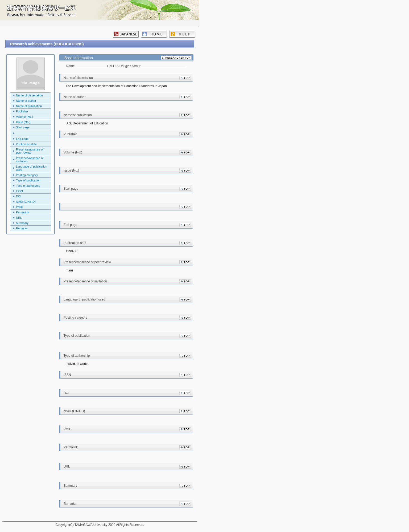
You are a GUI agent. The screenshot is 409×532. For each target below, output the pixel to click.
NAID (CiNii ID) (26, 202)
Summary (22, 223)
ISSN (19, 191)
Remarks (22, 228)
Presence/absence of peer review (30, 151)
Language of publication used (32, 168)
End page (22, 139)
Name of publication (29, 106)
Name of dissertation (29, 95)
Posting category (27, 175)
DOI (19, 196)
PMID (20, 207)
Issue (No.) (23, 122)
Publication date (26, 144)
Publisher (22, 111)
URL (19, 218)
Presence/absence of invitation (30, 160)
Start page (23, 127)
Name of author (26, 101)
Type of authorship (28, 186)
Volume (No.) (24, 117)
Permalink (22, 212)
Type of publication (28, 180)
